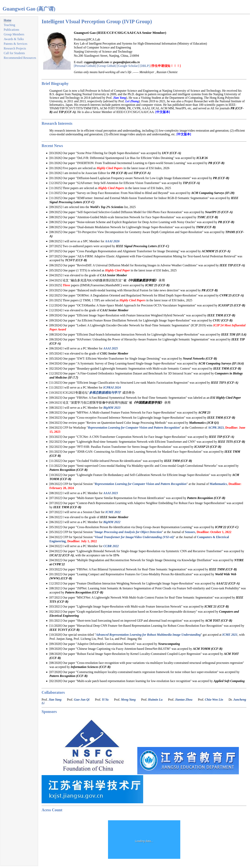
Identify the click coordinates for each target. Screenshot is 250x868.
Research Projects (15, 48)
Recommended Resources (20, 58)
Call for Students (14, 53)
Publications (11, 30)
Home (8, 20)
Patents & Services (16, 44)
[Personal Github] (85, 66)
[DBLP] (145, 66)
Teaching (9, 25)
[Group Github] (107, 66)
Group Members (14, 34)
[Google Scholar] (128, 66)
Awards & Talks (14, 39)
